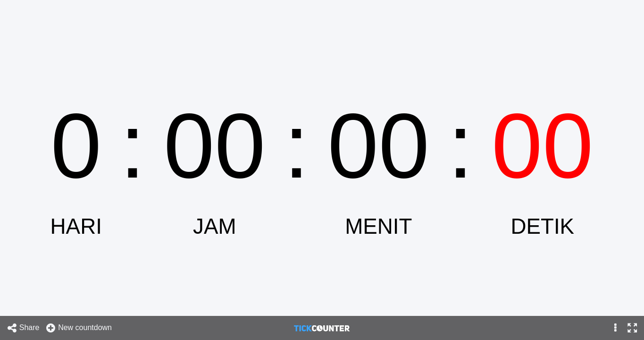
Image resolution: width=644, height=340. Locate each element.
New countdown (79, 328)
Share (23, 328)
